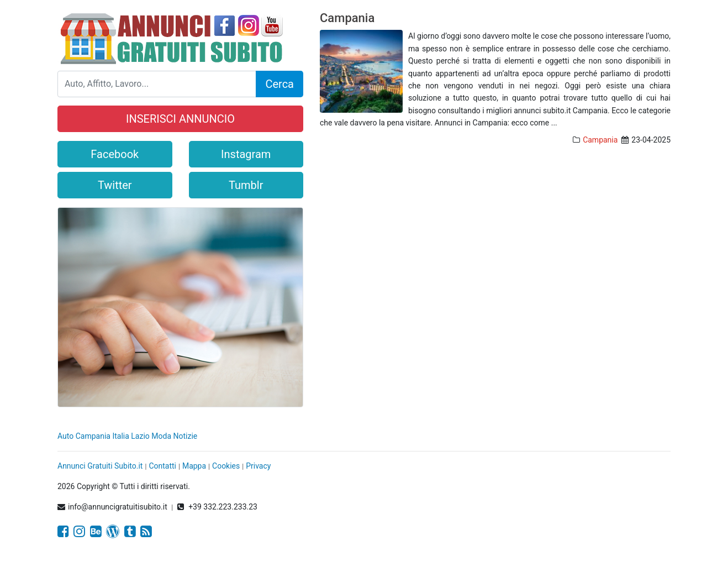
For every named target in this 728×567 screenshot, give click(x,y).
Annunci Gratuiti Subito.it (100, 466)
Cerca (279, 84)
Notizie (186, 436)
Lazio (140, 436)
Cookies (226, 466)
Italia (120, 436)
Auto (65, 436)
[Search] (157, 84)
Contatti (162, 466)
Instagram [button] (246, 154)
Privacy (258, 466)
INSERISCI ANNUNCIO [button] (180, 119)
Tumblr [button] (246, 185)
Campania (347, 18)
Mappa (194, 466)
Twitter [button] (115, 185)
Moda (161, 436)
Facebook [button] (115, 154)
